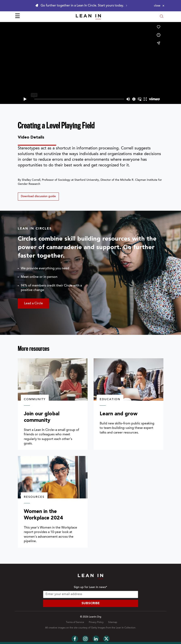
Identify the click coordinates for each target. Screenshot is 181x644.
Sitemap (113, 622)
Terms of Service (75, 622)
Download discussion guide (38, 197)
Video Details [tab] (31, 137)
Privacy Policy (96, 622)
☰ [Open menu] (17, 17)
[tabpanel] (91, 173)
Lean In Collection (126, 628)
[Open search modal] (162, 17)
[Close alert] (159, 6)
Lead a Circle (33, 303)
